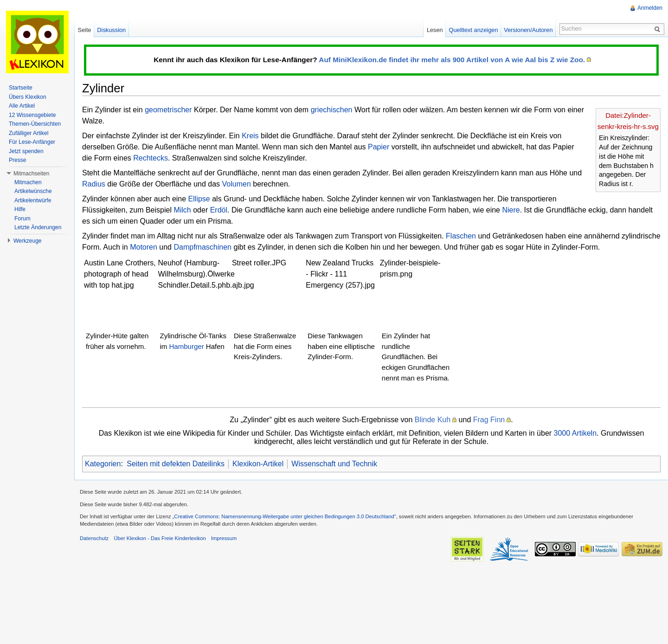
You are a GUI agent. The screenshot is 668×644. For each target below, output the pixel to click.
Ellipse (199, 199)
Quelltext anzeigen (474, 30)
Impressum (224, 538)
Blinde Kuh (433, 420)
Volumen (237, 184)
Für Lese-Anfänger (32, 142)
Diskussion (111, 30)
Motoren (144, 247)
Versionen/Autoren (528, 30)
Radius (94, 184)
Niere (511, 210)
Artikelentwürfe (33, 200)
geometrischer (168, 110)
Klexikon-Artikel (258, 464)
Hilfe (20, 209)
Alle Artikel (22, 106)
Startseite (21, 88)
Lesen (435, 30)
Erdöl (219, 210)
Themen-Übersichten (35, 124)
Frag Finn (489, 420)
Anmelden (650, 8)
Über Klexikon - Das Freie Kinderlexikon (160, 538)
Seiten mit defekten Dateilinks (176, 464)
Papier (379, 147)
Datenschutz (94, 538)
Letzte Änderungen (38, 227)
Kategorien (103, 464)
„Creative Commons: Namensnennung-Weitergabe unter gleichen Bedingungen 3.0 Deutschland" (284, 516)
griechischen (332, 110)
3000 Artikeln (575, 433)
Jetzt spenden (26, 151)
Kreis (250, 136)
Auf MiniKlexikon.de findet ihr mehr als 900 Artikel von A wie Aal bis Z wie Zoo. (452, 60)
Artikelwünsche (33, 191)
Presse (17, 160)
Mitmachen (28, 182)
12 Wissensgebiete (32, 115)
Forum (22, 219)
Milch (182, 210)
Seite (84, 30)
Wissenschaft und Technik (334, 464)
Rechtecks (151, 158)
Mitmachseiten (31, 174)
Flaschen (461, 236)
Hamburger (187, 346)
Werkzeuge (27, 241)
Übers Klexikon (28, 97)
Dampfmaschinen (202, 247)
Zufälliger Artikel (29, 133)
